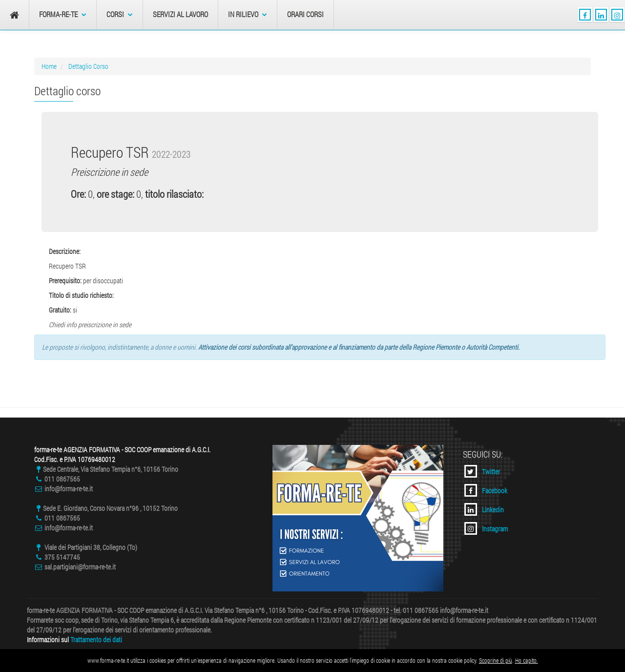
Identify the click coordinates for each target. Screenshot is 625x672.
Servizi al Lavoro (180, 14)
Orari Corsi (305, 14)
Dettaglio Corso (88, 66)
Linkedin (484, 509)
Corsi (120, 14)
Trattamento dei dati (96, 640)
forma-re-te (63, 14)
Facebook (486, 490)
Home (49, 66)
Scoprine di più (496, 660)
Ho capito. (527, 660)
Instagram (486, 528)
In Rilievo (248, 14)
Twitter (482, 471)
